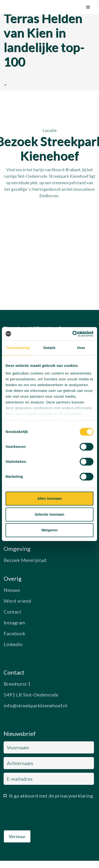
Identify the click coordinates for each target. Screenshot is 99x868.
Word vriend (17, 601)
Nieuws (12, 590)
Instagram (14, 622)
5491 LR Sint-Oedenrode (31, 695)
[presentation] (40, 816)
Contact (12, 612)
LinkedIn (13, 644)
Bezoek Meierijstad (25, 560)
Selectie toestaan (50, 514)
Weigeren (49, 530)
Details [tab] (49, 348)
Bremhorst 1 (17, 684)
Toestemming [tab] (18, 348)
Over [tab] (81, 348)
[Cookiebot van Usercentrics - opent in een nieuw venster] (72, 334)
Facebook (14, 633)
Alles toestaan (49, 498)
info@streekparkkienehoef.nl (35, 705)
